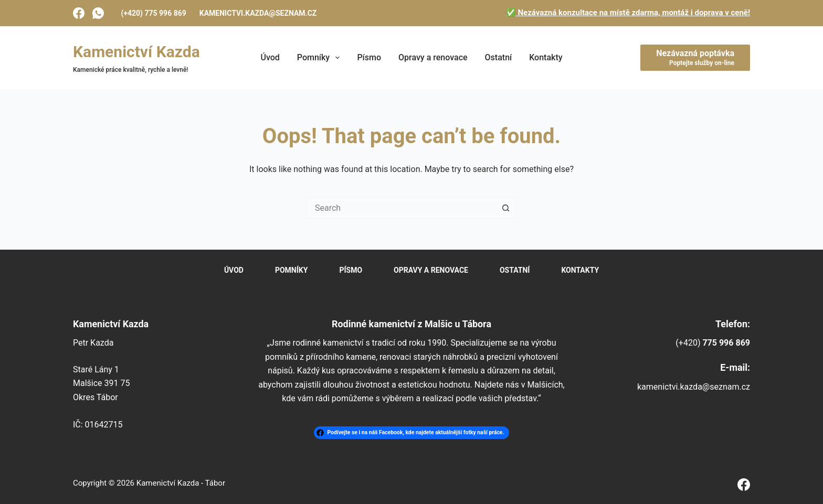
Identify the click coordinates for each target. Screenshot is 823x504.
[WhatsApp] (98, 13)
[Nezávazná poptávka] (695, 58)
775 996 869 (726, 343)
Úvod (270, 57)
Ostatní (499, 57)
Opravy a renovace (433, 57)
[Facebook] (79, 13)
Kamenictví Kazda (136, 52)
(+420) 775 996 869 (154, 13)
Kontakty (546, 57)
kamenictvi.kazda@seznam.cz (258, 13)
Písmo (369, 57)
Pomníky (321, 58)
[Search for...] (401, 208)
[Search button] (506, 208)
